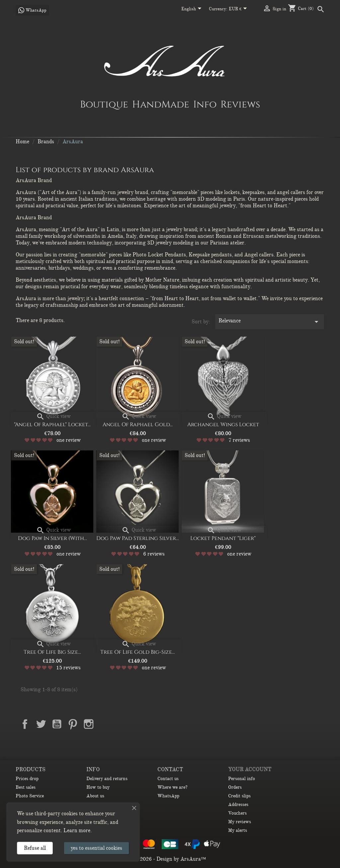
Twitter (41, 724)
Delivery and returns (107, 779)
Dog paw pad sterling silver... (138, 538)
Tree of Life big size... (52, 652)
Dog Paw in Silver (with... (52, 538)
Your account (250, 769)
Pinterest (73, 724)
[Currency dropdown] (239, 9)
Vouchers (237, 813)
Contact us (168, 779)
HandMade (161, 104)
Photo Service (30, 796)
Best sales (26, 787)
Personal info (242, 779)
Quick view (53, 416)
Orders (235, 787)
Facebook (25, 724)
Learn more (77, 831)
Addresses (238, 804)
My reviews (240, 822)
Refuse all (35, 848)
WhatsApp (168, 796)
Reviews (240, 104)
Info (205, 104)
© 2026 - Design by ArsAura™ (170, 859)
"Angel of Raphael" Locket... (52, 425)
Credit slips (239, 796)
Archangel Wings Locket (223, 425)
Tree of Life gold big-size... (138, 652)
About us (95, 796)
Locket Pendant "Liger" (223, 538)
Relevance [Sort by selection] (270, 322)
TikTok (105, 740)
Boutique (104, 104)
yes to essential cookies (96, 848)
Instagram (89, 724)
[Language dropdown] (193, 9)
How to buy (98, 787)
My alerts (238, 830)
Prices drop (27, 779)
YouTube (57, 724)
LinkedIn (105, 724)
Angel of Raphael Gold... (138, 425)
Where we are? (172, 787)
